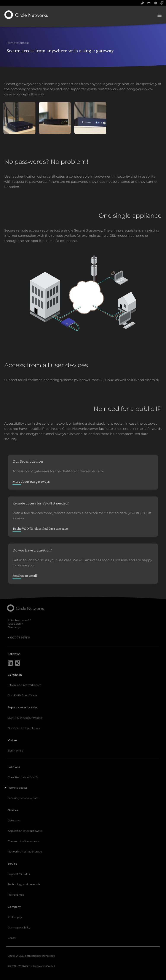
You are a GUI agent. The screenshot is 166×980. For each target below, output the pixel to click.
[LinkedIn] (10, 663)
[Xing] (18, 663)
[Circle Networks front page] (26, 15)
